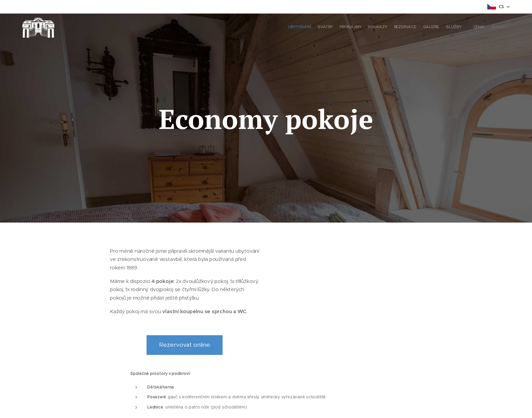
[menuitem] (452, 27)
